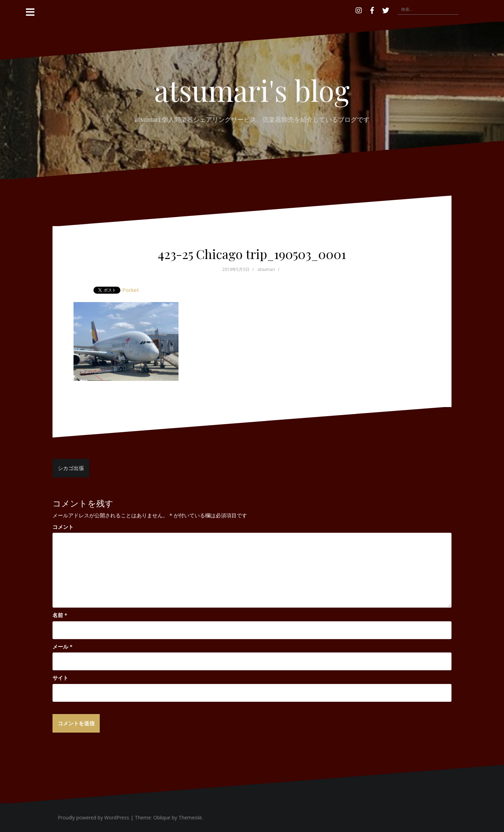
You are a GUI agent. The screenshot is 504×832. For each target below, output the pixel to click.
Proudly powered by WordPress (93, 817)
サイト (60, 678)
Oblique (162, 817)
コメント (63, 527)
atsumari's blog (252, 90)
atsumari (266, 269)
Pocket (131, 290)
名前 (60, 615)
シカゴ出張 (71, 468)
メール (62, 646)
